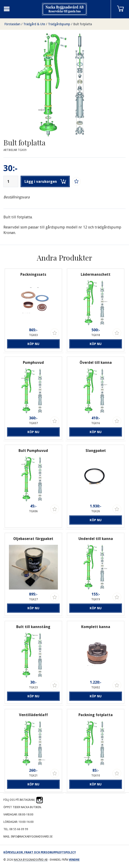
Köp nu (33, 344)
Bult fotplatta (83, 24)
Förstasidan (12, 24)
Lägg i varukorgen (45, 181)
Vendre (74, 860)
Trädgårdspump (59, 24)
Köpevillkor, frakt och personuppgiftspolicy (40, 852)
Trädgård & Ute (34, 24)
